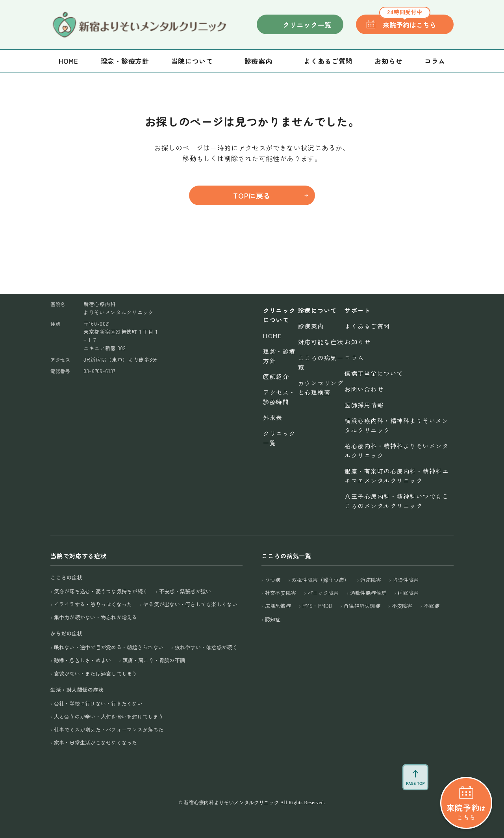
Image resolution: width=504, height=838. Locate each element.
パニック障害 (323, 593)
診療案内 (311, 326)
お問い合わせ (364, 389)
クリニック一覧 (307, 25)
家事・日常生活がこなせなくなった (96, 742)
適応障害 (371, 580)
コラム (435, 61)
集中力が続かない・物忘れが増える (96, 617)
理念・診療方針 (125, 61)
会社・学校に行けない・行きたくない (98, 703)
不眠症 (432, 606)
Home (69, 61)
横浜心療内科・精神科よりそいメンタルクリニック (397, 425)
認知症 (273, 619)
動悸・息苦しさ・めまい (83, 660)
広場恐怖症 (278, 606)
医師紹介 (276, 376)
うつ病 (273, 580)
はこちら (466, 775)
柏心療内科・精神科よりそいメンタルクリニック (397, 451)
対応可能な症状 (321, 342)
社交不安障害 (281, 593)
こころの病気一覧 (321, 362)
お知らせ (388, 61)
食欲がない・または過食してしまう (96, 674)
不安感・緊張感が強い (185, 591)
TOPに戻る (252, 195)
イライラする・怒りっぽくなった (93, 604)
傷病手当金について (374, 373)
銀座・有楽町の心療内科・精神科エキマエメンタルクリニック (397, 476)
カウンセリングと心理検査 (321, 387)
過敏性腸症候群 (368, 593)
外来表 (273, 417)
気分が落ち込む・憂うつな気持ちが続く (101, 591)
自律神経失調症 (362, 606)
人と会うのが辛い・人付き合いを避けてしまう (109, 716)
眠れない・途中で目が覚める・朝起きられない (109, 647)
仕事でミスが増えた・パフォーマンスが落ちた (109, 729)
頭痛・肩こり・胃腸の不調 (154, 660)
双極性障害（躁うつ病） (321, 580)
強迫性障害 (406, 580)
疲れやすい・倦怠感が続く (206, 647)
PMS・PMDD (318, 606)
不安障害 (402, 606)
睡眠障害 (408, 593)
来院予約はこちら (408, 22)
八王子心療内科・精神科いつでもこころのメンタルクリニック (397, 501)
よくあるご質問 (328, 61)
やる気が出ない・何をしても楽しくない (190, 604)
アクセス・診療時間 (279, 397)
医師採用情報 (364, 405)
